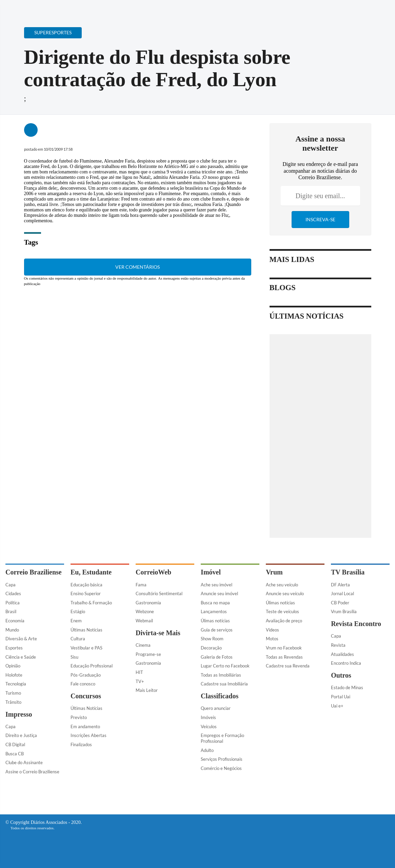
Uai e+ (337, 706)
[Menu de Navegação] (18, 8)
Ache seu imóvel (216, 585)
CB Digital (15, 744)
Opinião (13, 666)
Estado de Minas (347, 687)
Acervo (168, 9)
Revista (338, 645)
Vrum (274, 572)
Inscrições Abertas (88, 735)
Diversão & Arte (21, 639)
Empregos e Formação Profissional (222, 738)
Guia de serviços (217, 630)
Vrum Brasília (344, 611)
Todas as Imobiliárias (221, 675)
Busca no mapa (215, 603)
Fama (141, 585)
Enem (76, 621)
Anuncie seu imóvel (219, 593)
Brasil (11, 611)
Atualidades (342, 654)
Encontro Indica (346, 663)
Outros (341, 675)
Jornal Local (342, 593)
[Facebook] (346, 11)
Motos (272, 639)
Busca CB (15, 754)
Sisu (74, 657)
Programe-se (148, 654)
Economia (15, 621)
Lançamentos (214, 611)
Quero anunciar (216, 708)
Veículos (209, 727)
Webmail (144, 621)
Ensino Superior (86, 593)
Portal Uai (341, 697)
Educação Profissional (92, 666)
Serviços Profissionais (222, 759)
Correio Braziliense (34, 572)
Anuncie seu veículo (285, 593)
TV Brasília (348, 572)
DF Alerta (340, 585)
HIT (139, 672)
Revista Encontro (356, 624)
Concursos (86, 696)
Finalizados (81, 744)
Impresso (19, 714)
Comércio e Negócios (221, 768)
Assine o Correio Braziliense (32, 772)
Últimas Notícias (86, 630)
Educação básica (86, 585)
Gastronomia (148, 603)
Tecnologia (16, 684)
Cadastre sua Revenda (288, 666)
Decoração (211, 648)
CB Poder (340, 603)
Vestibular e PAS (86, 648)
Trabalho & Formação (91, 603)
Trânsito (13, 702)
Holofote (14, 675)
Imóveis (208, 717)
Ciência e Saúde (21, 657)
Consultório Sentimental (159, 593)
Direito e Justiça (21, 735)
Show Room (212, 639)
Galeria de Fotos (217, 657)
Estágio (78, 611)
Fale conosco (83, 684)
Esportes (14, 648)
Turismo (13, 693)
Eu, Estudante (91, 572)
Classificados (220, 696)
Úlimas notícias (215, 621)
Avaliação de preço (284, 621)
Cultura (78, 639)
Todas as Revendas (284, 657)
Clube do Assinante (24, 762)
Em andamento (85, 727)
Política (13, 603)
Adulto (207, 750)
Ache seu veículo (282, 585)
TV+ (140, 681)
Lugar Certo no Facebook (225, 666)
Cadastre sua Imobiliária (224, 684)
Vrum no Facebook (284, 648)
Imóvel (211, 572)
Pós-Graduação (86, 675)
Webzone (145, 611)
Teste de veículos (282, 611)
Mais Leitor (147, 690)
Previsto (79, 717)
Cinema (143, 645)
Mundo (12, 630)
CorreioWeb (153, 572)
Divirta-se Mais (158, 633)
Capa (11, 585)
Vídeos (272, 630)
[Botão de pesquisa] (38, 8)
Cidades (13, 593)
